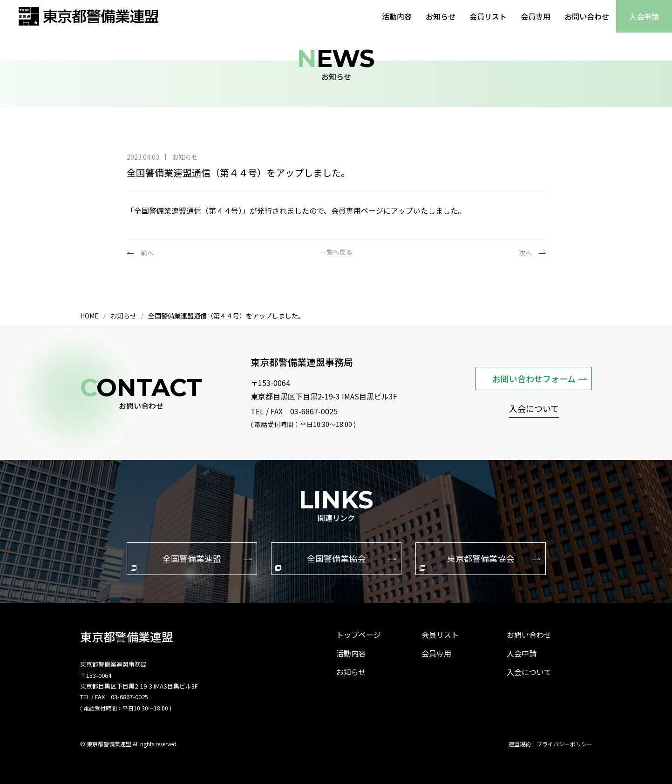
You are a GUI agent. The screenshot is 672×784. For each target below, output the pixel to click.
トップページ (359, 635)
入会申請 (644, 16)
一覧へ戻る (336, 252)
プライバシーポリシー (564, 744)
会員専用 (536, 16)
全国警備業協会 (336, 561)
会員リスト (488, 16)
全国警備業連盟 (191, 561)
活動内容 (397, 16)
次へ (525, 253)
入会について (534, 409)
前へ (147, 253)
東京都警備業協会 (480, 561)
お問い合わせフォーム (540, 378)
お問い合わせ (587, 16)
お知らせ (441, 16)
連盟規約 (520, 744)
